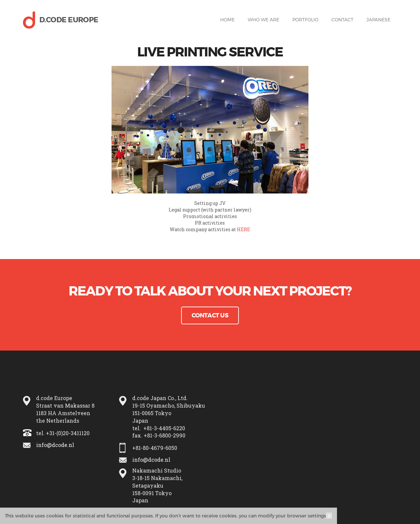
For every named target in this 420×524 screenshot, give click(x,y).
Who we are (263, 20)
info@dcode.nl (55, 445)
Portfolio (305, 20)
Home (227, 20)
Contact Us (210, 315)
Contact (342, 20)
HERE (243, 229)
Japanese (378, 20)
